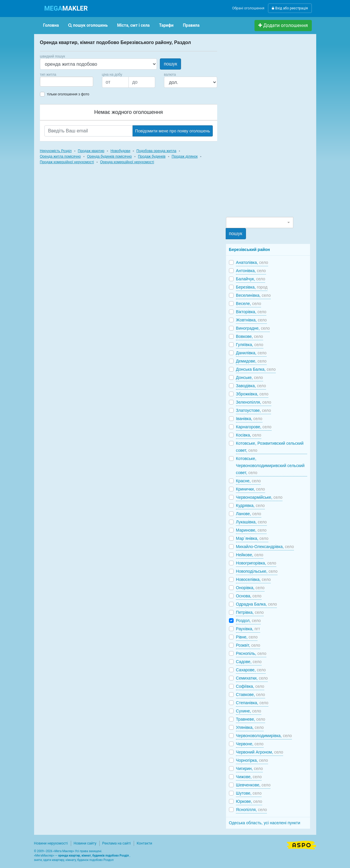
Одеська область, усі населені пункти (265, 823)
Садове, (249, 662)
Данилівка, (251, 353)
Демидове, (251, 361)
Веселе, (249, 304)
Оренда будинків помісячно (109, 156)
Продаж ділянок (185, 156)
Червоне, (250, 744)
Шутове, (249, 793)
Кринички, (251, 489)
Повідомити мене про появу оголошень (173, 131)
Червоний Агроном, (260, 752)
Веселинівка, (253, 295)
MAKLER (66, 8)
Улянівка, (250, 727)
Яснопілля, (251, 810)
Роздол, (248, 621)
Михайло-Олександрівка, (265, 547)
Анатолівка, (252, 262)
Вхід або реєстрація (290, 8)
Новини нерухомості (51, 843)
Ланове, (249, 514)
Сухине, (249, 711)
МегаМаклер (44, 856)
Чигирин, (249, 768)
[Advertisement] (270, 128)
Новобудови (120, 151)
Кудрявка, (250, 505)
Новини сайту (85, 843)
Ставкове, (251, 695)
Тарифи (166, 25)
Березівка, (252, 287)
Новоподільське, (257, 571)
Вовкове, (249, 336)
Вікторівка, (251, 312)
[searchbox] (51, 82)
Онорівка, (250, 588)
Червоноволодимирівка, (264, 736)
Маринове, (251, 530)
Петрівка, (250, 612)
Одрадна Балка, (256, 604)
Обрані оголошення (248, 8)
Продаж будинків (152, 156)
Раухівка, (248, 629)
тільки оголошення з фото (68, 94)
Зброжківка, (252, 394)
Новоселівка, (253, 579)
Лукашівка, (251, 522)
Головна (51, 25)
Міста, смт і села (134, 25)
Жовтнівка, (251, 320)
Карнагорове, (254, 427)
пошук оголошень (88, 25)
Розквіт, (248, 645)
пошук (170, 64)
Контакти (144, 843)
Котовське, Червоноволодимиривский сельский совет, (270, 466)
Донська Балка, (256, 369)
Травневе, (251, 719)
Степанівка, (252, 703)
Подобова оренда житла (156, 151)
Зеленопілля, (254, 402)
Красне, (248, 481)
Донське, (249, 377)
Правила (191, 25)
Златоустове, (253, 410)
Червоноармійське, (259, 497)
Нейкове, (250, 555)
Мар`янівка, (252, 538)
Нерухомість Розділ (56, 151)
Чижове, (249, 777)
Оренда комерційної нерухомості (127, 162)
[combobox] (67, 82)
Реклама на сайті (117, 843)
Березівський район (249, 250)
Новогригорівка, (256, 563)
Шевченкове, (253, 785)
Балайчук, (251, 279)
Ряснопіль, (251, 653)
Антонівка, (251, 271)
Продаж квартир (91, 151)
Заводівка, (251, 386)
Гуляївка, (250, 345)
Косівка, (249, 435)
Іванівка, (249, 419)
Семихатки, (252, 678)
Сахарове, (251, 670)
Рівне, (247, 637)
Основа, (249, 596)
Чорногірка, (252, 760)
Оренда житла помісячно (60, 156)
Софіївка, (250, 686)
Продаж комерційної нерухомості (67, 162)
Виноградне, (253, 328)
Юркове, (249, 801)
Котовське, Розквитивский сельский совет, (270, 447)
